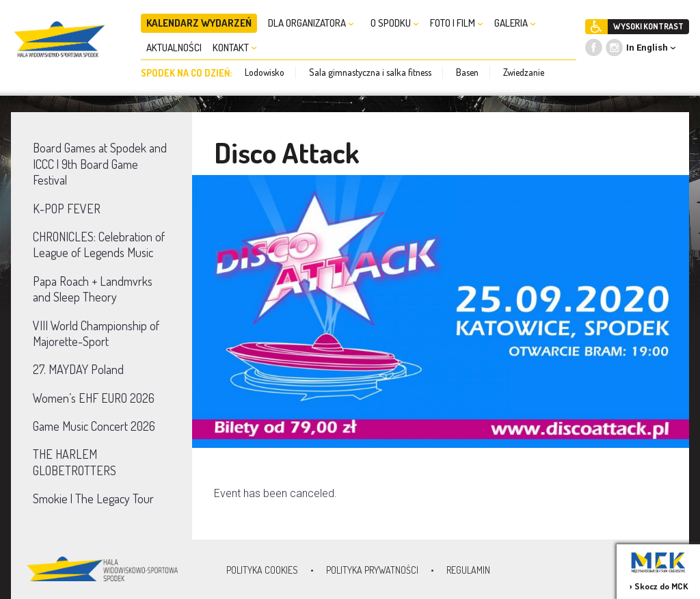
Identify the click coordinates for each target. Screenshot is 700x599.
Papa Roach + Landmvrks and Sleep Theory (93, 289)
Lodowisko (265, 72)
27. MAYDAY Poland (78, 369)
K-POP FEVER (67, 209)
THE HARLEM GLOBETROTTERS (75, 462)
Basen (467, 72)
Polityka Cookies (262, 570)
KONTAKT (235, 48)
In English (647, 48)
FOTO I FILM (457, 23)
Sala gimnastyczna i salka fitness (370, 72)
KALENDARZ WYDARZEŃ (199, 23)
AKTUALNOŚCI (174, 48)
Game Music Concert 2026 (94, 426)
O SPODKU (395, 23)
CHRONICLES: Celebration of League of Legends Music (99, 244)
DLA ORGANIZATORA (311, 23)
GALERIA (515, 23)
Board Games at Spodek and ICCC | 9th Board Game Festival (100, 164)
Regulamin (468, 570)
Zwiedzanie (524, 72)
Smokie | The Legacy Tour (93, 498)
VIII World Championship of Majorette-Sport (96, 333)
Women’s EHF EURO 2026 (94, 398)
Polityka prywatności (372, 570)
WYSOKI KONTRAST (648, 26)
